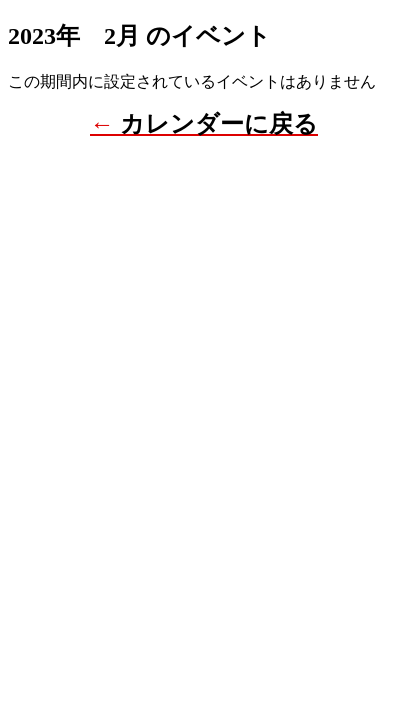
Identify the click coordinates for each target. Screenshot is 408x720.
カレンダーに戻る (219, 124)
